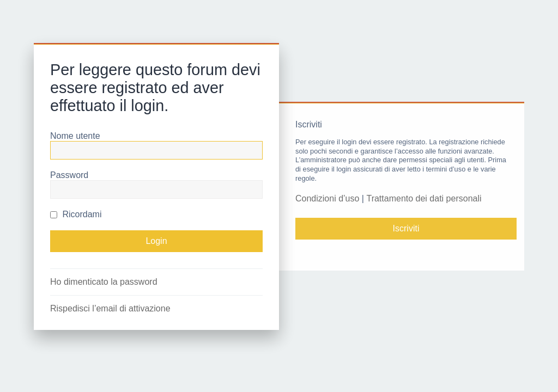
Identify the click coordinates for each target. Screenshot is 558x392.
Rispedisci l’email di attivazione (110, 308)
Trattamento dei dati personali (424, 198)
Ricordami (76, 214)
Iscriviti (406, 228)
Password (69, 175)
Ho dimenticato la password (104, 282)
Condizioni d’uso (327, 198)
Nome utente (75, 136)
